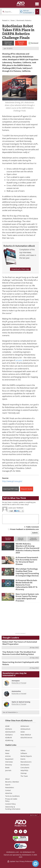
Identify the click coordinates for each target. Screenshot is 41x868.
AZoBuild (9, 738)
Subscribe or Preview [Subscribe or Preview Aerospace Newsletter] (19, 683)
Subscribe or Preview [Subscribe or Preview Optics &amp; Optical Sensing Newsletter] (19, 704)
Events (23, 759)
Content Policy (10, 804)
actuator (19, 360)
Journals (8, 770)
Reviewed (35, 43)
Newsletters (10, 787)
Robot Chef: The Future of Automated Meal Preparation (20, 643)
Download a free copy (20, 269)
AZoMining (9, 740)
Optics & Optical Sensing (21, 702)
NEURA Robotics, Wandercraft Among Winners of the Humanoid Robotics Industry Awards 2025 (27, 548)
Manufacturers (26, 762)
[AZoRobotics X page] (25, 831)
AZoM (7, 726)
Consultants (25, 768)
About (7, 750)
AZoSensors (25, 726)
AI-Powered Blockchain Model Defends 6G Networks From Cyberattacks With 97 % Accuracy (26, 585)
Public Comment (33, 527)
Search (8, 785)
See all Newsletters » (10, 712)
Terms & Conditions (12, 796)
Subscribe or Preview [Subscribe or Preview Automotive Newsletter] (19, 694)
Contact (8, 790)
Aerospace (16, 681)
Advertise (9, 793)
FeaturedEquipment (33, 539)
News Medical (26, 735)
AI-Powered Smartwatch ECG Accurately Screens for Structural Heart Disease (27, 561)
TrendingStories (8, 539)
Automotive (16, 691)
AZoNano (9, 729)
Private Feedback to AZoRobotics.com (24, 529)
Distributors (25, 765)
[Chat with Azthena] (36, 864)
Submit (35, 533)
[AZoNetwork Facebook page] (21, 831)
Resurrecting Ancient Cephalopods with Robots (21, 663)
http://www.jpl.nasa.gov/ (12, 481)
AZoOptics (9, 735)
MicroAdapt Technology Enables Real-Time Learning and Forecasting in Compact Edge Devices (27, 572)
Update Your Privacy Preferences (20, 861)
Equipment (9, 759)
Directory (9, 765)
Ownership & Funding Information (13, 808)
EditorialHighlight (21, 539)
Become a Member (12, 782)
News (13, 20)
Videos (23, 750)
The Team (24, 776)
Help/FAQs (24, 770)
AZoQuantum (25, 729)
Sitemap (24, 773)
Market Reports (26, 756)
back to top (34, 815)
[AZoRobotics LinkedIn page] (16, 831)
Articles (8, 756)
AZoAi (23, 732)
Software (24, 753)
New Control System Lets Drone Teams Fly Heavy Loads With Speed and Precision (27, 597)
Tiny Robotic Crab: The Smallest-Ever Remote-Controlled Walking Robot (19, 653)
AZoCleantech (10, 732)
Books (7, 768)
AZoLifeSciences (26, 738)
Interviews (9, 762)
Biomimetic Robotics (24, 20)
